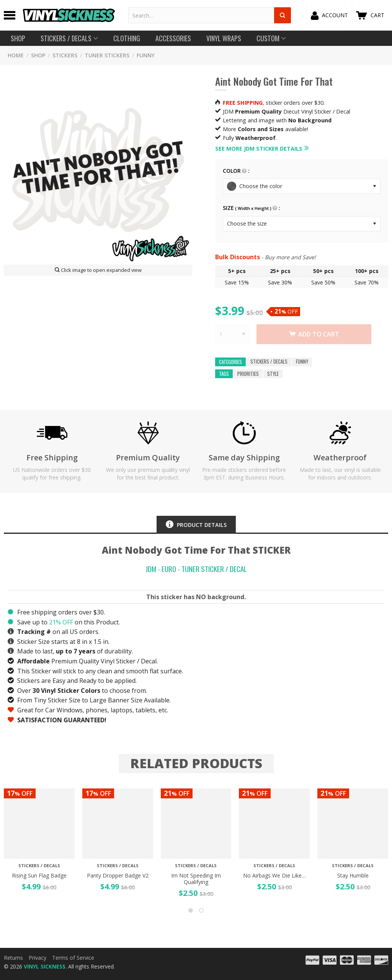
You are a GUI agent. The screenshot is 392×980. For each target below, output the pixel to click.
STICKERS (65, 55)
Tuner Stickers (107, 55)
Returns (13, 958)
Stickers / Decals (269, 362)
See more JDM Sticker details (259, 149)
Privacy (38, 958)
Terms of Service (73, 958)
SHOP (38, 55)
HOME (16, 55)
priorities (248, 374)
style (273, 374)
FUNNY (146, 55)
